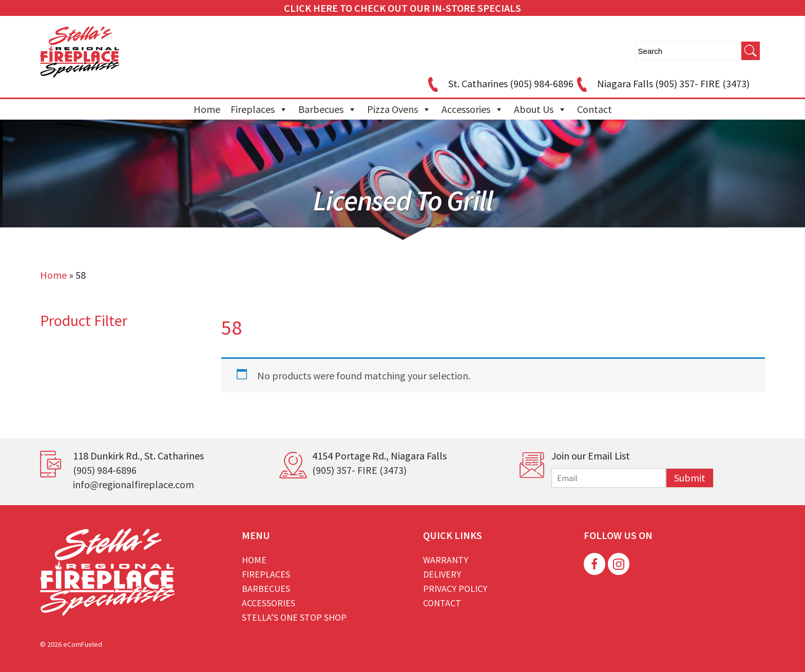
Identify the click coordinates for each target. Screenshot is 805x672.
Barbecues (328, 109)
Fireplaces (259, 109)
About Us (540, 109)
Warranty (446, 560)
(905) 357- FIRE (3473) (359, 470)
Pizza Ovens (399, 109)
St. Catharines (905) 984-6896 (499, 83)
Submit (690, 478)
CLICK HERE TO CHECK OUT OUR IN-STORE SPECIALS (402, 8)
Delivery (442, 574)
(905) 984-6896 (105, 470)
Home (207, 109)
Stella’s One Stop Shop (294, 617)
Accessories (473, 109)
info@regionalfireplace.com (133, 484)
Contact (595, 109)
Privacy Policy (455, 589)
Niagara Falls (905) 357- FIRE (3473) (662, 83)
